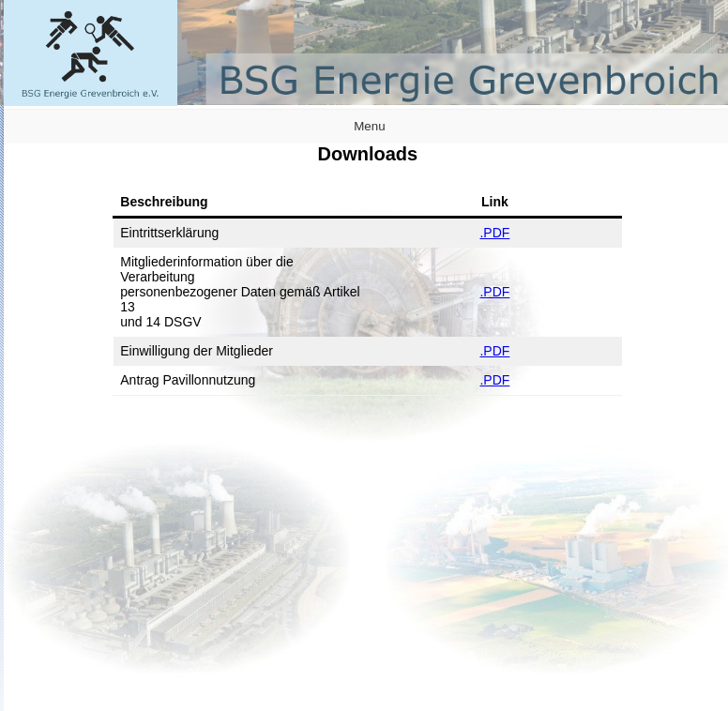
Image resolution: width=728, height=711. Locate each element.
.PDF (494, 233)
